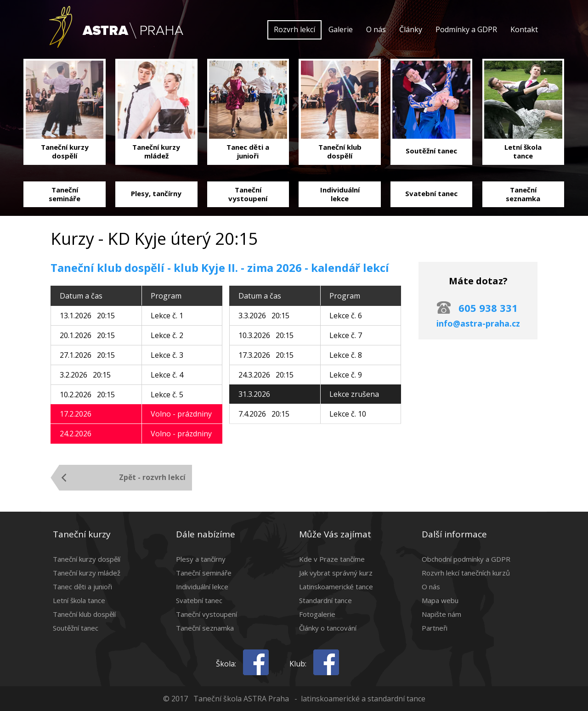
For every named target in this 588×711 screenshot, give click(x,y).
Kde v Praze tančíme (332, 559)
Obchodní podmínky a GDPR (466, 559)
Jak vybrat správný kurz (336, 573)
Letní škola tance (79, 600)
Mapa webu (440, 600)
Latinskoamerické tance (336, 587)
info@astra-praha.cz (478, 323)
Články (411, 29)
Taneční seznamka (205, 628)
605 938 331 (488, 308)
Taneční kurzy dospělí (87, 559)
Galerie (341, 29)
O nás (376, 29)
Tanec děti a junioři (82, 587)
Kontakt (524, 29)
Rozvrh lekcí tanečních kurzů (466, 573)
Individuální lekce (202, 587)
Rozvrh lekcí (294, 29)
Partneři (435, 628)
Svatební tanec (199, 600)
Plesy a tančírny (201, 559)
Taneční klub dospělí (84, 614)
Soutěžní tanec (76, 628)
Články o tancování (328, 628)
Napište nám (441, 614)
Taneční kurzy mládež (87, 573)
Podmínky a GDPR (466, 29)
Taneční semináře (204, 573)
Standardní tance (325, 600)
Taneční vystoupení (206, 614)
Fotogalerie (317, 614)
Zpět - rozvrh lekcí (152, 477)
